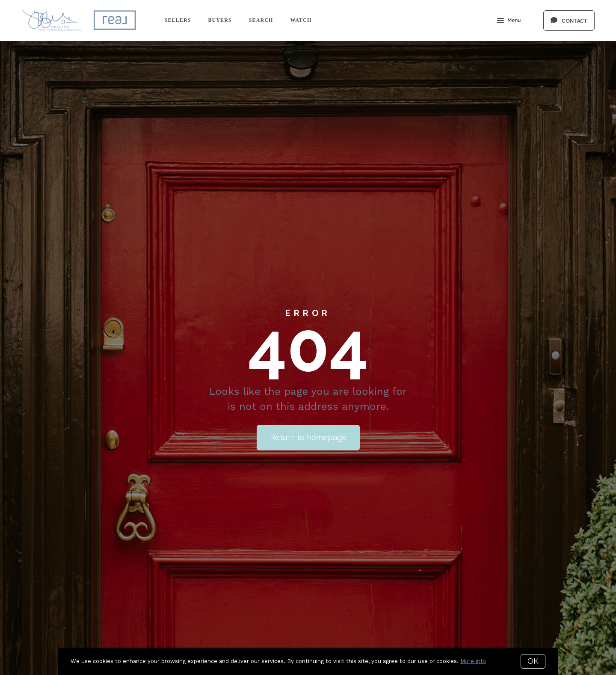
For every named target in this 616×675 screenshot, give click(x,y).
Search (261, 20)
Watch (301, 20)
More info (473, 661)
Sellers (178, 20)
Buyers (220, 20)
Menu (509, 21)
